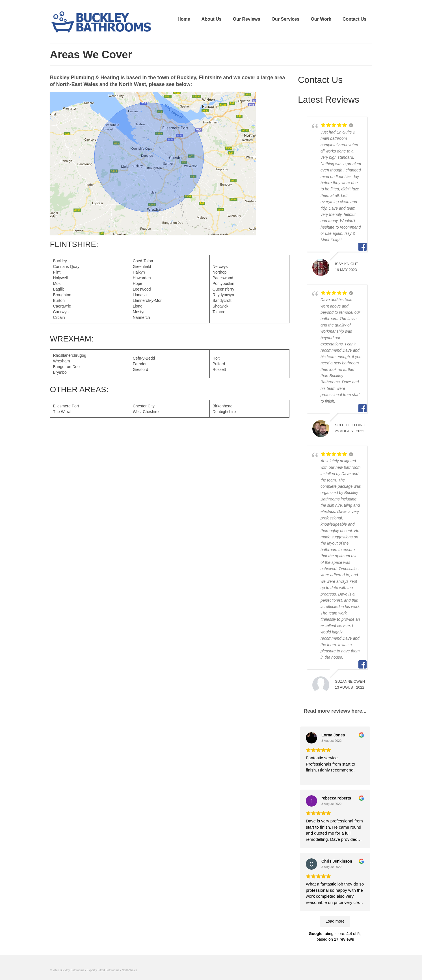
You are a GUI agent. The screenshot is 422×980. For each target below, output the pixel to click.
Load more (335, 921)
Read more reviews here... (335, 711)
